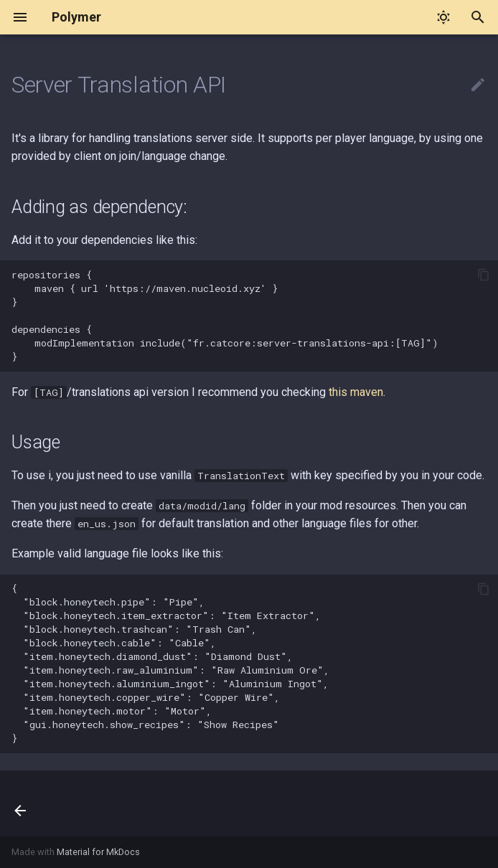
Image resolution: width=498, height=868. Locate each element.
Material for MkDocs (98, 852)
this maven (356, 392)
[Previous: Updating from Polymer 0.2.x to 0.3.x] (22, 803)
